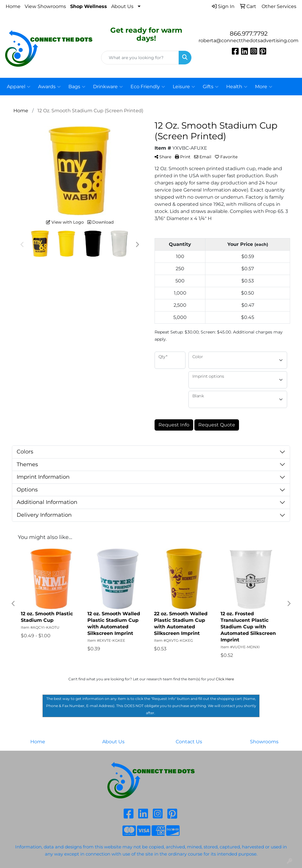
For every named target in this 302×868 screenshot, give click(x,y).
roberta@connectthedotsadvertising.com (248, 41)
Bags (77, 87)
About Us (122, 6)
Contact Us (189, 742)
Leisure (184, 87)
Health (237, 87)
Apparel (19, 87)
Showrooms (264, 742)
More (264, 87)
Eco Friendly (148, 87)
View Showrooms (45, 6)
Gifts (211, 87)
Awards (49, 87)
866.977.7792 (249, 34)
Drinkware (108, 87)
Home (13, 6)
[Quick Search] (140, 58)
